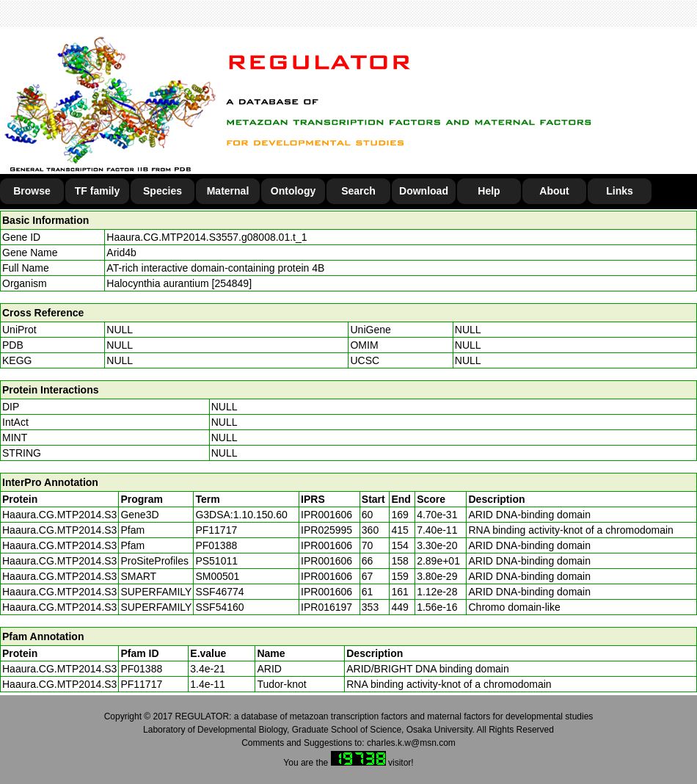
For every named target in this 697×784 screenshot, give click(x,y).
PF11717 (141, 684)
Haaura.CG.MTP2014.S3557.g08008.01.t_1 (207, 237)
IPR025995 (326, 530)
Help (489, 191)
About (554, 191)
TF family (97, 191)
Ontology (293, 191)
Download (424, 191)
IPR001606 (326, 515)
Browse (32, 191)
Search (358, 191)
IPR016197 (326, 607)
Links (620, 191)
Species (163, 191)
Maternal (228, 191)
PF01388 (141, 669)
